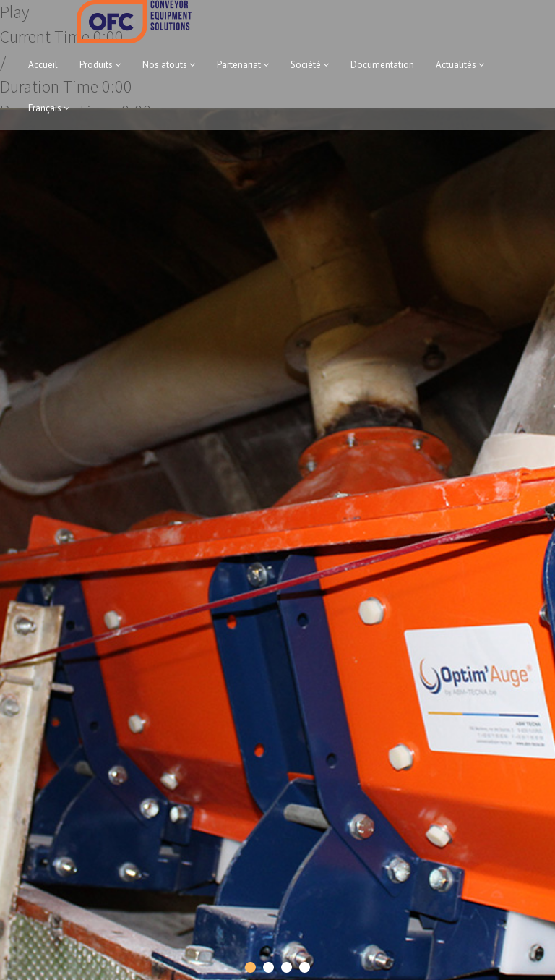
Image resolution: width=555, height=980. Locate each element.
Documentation (382, 65)
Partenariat (243, 65)
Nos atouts (169, 65)
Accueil (43, 65)
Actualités (460, 65)
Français (49, 108)
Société (310, 65)
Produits (100, 65)
